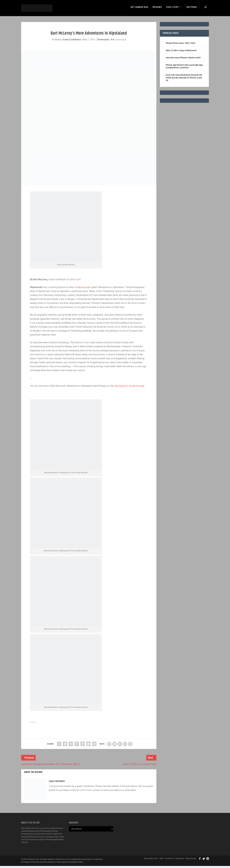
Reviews (157, 9)
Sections (192, 9)
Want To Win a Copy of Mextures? (181, 52)
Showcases (103, 42)
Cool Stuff (172, 9)
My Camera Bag (139, 9)
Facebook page (82, 289)
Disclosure (179, 861)
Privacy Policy (191, 861)
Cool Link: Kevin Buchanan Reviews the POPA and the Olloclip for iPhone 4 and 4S (184, 80)
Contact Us (169, 861)
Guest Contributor (72, 42)
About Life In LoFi (151, 861)
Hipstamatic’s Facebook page (129, 388)
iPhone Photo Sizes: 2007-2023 (180, 45)
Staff (161, 861)
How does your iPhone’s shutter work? (183, 60)
